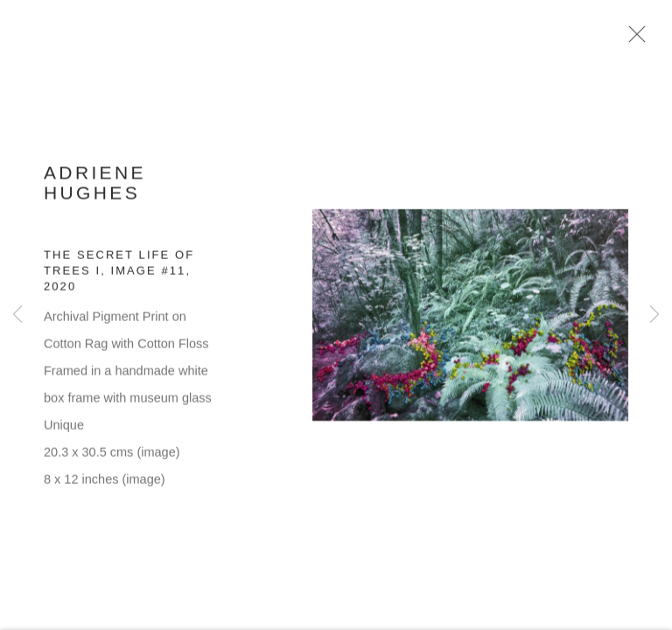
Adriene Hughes (95, 188)
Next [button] (654, 315)
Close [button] (634, 39)
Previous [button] (17, 315)
